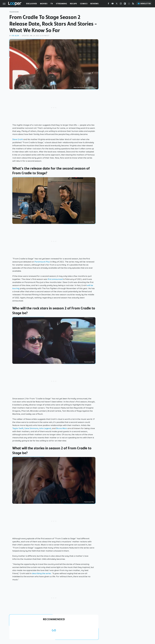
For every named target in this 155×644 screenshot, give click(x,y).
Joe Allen (15, 36)
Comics (84, 4)
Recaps (74, 4)
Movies (44, 4)
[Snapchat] (129, 4)
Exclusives (32, 4)
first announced (55, 279)
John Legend (45, 428)
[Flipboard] (125, 4)
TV (52, 4)
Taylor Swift (18, 428)
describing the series (41, 573)
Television (14, 12)
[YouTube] (113, 4)
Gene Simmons (31, 428)
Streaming (61, 4)
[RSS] (133, 4)
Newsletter (144, 4)
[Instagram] (121, 4)
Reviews (94, 4)
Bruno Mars (62, 428)
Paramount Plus (42, 262)
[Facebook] (108, 4)
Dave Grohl (18, 139)
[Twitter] (117, 4)
